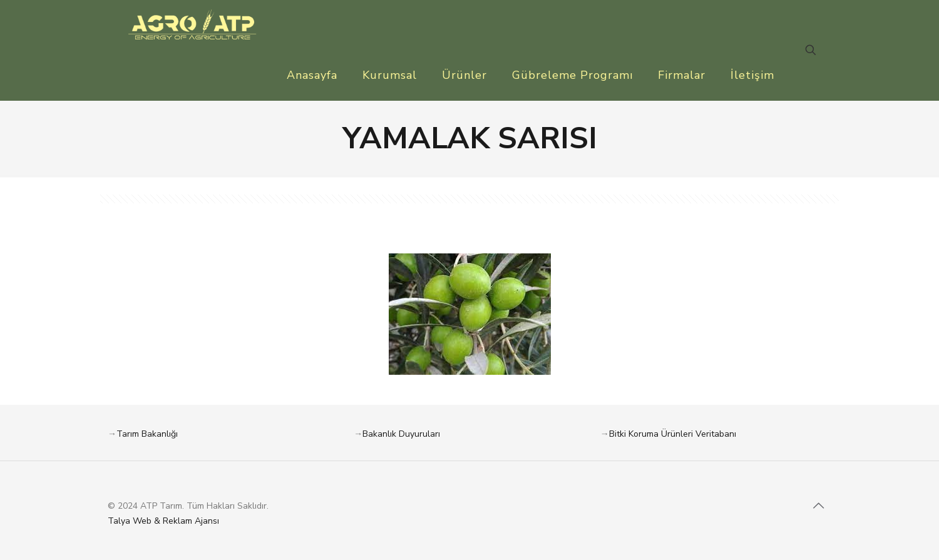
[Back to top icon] (818, 506)
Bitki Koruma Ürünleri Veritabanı (673, 434)
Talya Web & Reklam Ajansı (163, 521)
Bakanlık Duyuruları (401, 434)
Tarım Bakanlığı (147, 434)
